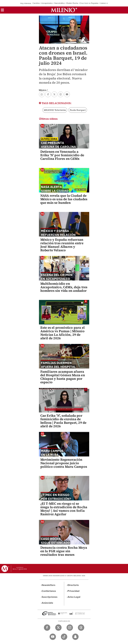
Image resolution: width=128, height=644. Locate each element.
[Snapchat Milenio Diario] (75, 637)
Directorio (73, 585)
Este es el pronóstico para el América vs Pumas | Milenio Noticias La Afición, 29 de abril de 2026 (63, 333)
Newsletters (49, 585)
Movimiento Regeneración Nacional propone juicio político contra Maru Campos (64, 463)
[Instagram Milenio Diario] (70, 628)
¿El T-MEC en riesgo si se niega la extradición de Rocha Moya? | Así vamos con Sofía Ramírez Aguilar (64, 509)
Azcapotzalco (47, 3)
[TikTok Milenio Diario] (64, 637)
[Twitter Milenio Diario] (58, 628)
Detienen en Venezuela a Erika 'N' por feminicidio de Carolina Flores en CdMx (62, 155)
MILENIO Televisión (55, 110)
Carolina (36, 3)
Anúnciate (47, 603)
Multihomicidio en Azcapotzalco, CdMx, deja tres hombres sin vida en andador (64, 287)
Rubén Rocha (72, 3)
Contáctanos (49, 591)
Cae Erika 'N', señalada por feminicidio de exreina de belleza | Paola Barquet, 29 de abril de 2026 (63, 421)
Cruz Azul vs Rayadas (89, 3)
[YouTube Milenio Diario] (53, 637)
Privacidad (73, 591)
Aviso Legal (74, 597)
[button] (2, 11)
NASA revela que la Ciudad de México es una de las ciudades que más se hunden (64, 199)
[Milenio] (64, 10)
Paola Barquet (78, 110)
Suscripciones (50, 597)
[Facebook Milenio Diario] (47, 628)
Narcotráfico (60, 3)
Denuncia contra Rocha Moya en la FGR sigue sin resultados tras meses (64, 551)
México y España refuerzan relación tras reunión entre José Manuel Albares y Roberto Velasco (62, 245)
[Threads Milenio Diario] (81, 628)
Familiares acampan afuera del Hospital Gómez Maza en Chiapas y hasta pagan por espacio (63, 377)
